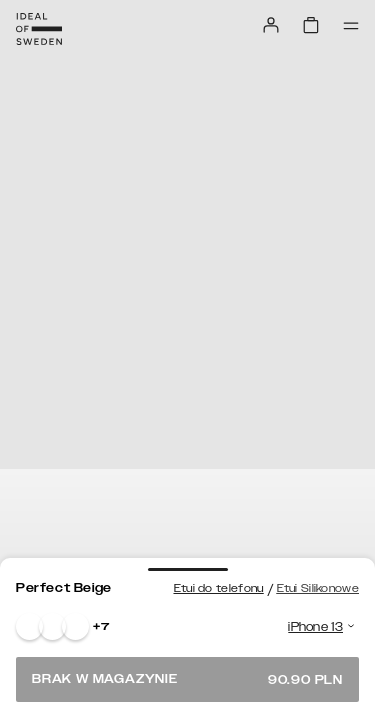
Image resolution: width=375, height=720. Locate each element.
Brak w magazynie (187, 679)
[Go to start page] (39, 29)
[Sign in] (271, 25)
